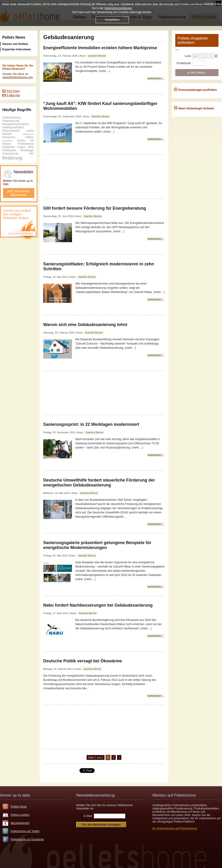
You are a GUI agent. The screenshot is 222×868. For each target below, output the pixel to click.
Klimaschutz (28, 134)
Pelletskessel (26, 144)
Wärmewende (11, 131)
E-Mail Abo (13, 95)
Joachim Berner (97, 56)
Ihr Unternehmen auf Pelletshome (175, 828)
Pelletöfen (9, 147)
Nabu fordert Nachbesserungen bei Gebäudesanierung (98, 605)
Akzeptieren (112, 20)
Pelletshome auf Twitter (25, 831)
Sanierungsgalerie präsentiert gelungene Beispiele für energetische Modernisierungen (97, 545)
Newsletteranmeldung (95, 795)
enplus (21, 147)
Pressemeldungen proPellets (198, 90)
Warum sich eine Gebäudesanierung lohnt (85, 325)
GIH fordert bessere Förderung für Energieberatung (95, 208)
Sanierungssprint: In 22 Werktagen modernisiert (91, 424)
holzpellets (7, 141)
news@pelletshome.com (18, 77)
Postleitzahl (184, 63)
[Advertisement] (104, 176)
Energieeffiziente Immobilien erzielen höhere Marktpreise (100, 48)
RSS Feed (13, 91)
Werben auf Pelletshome (174, 795)
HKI (32, 154)
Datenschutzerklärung (118, 8)
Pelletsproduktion (13, 127)
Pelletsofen (9, 150)
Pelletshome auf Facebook (27, 839)
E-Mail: (88, 816)
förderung (12, 158)
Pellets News (14, 37)
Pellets (30, 137)
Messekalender (20, 823)
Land (188, 56)
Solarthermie (10, 154)
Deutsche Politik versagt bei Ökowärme (83, 661)
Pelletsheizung (11, 118)
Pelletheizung (11, 121)
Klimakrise (9, 137)
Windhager (27, 150)
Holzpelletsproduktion (16, 124)
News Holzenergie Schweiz (196, 108)
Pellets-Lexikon (20, 815)
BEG (31, 147)
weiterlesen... (156, 78)
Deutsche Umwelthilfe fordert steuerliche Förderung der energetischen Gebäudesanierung (99, 483)
